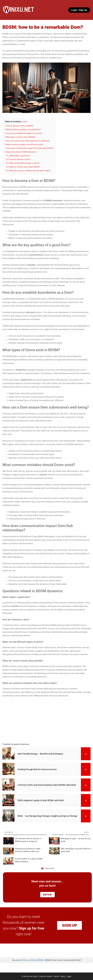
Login (69, 976)
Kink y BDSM (37, 960)
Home (56, 976)
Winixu (25, 960)
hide (25, 122)
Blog (63, 976)
